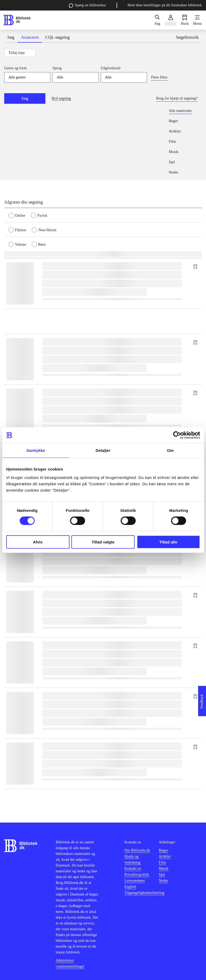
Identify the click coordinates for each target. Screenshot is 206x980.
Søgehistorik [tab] (187, 37)
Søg (25, 98)
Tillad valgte (103, 542)
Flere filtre (159, 77)
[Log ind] (171, 20)
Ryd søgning (61, 98)
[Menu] (197, 20)
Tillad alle (168, 542)
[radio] (20, 215)
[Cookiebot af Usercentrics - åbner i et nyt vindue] (177, 435)
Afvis (38, 542)
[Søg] (157, 20)
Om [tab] (170, 450)
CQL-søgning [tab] (58, 37)
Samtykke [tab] (36, 450)
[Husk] (185, 20)
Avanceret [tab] (30, 37)
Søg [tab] (11, 37)
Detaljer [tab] (103, 450)
